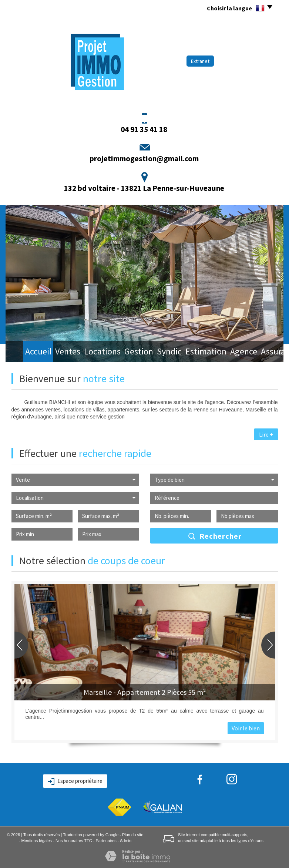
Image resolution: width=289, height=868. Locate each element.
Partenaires (106, 841)
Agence (225, 352)
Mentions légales (37, 841)
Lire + (266, 434)
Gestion (124, 352)
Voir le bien (246, 728)
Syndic (154, 352)
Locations (89, 352)
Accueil (26, 352)
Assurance (259, 352)
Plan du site (133, 835)
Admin (126, 841)
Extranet (200, 61)
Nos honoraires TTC (74, 841)
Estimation (189, 352)
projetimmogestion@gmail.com (144, 159)
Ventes (56, 352)
